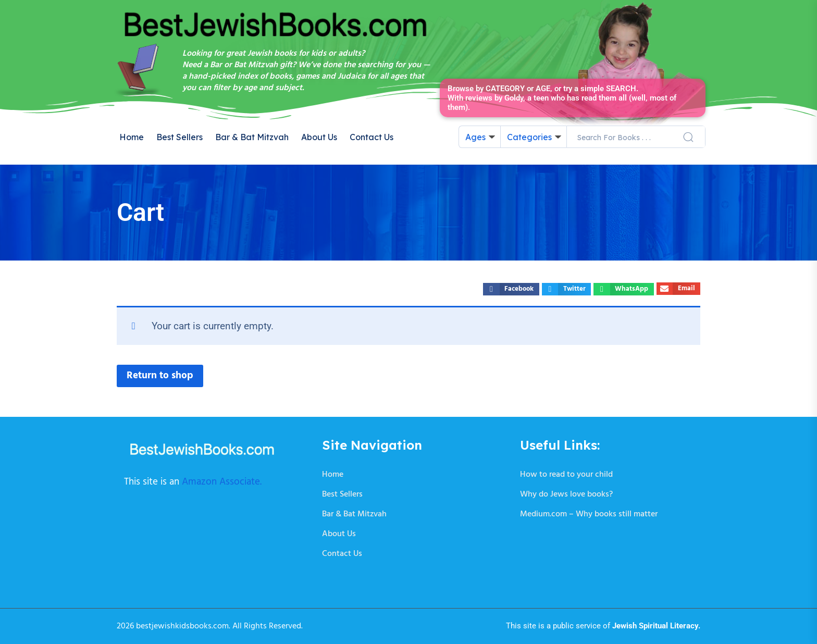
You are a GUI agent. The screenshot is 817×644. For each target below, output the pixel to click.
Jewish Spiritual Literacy (655, 626)
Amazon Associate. (222, 482)
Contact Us (372, 137)
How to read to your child (566, 475)
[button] (511, 289)
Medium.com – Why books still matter (589, 514)
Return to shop (160, 376)
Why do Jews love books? (566, 494)
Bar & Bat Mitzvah (252, 137)
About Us (319, 137)
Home (132, 137)
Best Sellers (180, 137)
